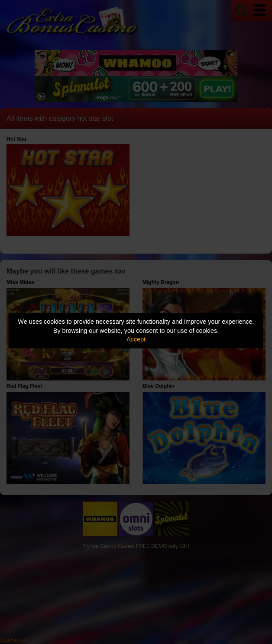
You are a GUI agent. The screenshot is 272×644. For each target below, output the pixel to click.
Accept (136, 339)
